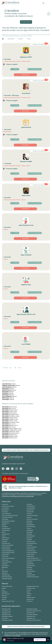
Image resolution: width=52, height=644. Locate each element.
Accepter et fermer (40, 640)
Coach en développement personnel (10, 516)
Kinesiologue (29, 532)
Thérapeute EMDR (31, 575)
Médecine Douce (6, 538)
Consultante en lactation (7, 517)
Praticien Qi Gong (30, 555)
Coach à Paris (5, 618)
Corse (3, 590)
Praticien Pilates (5, 555)
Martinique (4, 596)
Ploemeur (10, 425)
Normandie (4, 598)
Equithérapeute (5, 523)
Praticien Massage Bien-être (8, 551)
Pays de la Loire (30, 599)
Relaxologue (29, 568)
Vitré (9, 427)
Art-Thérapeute (5, 508)
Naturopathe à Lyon (6, 611)
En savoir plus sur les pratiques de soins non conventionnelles (18, 496)
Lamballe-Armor (12, 430)
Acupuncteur (29, 504)
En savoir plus (10, 641)
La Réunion (29, 594)
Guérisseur (29, 529)
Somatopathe (5, 571)
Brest (9, 408)
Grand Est (29, 590)
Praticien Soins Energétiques (8, 558)
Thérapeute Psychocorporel (33, 577)
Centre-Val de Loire (31, 588)
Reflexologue (5, 568)
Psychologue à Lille (31, 613)
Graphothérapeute (6, 529)
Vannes (9, 413)
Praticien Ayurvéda (31, 542)
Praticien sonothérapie (7, 562)
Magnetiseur (29, 534)
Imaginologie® (30, 530)
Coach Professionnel (6, 514)
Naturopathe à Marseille (32, 615)
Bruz (9, 424)
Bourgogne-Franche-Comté (33, 586)
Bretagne (21, 39)
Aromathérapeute (31, 506)
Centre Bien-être (30, 510)
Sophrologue (5, 573)
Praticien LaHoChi (31, 549)
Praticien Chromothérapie (8, 545)
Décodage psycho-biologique (8, 521)
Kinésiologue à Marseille (7, 620)
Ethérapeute (29, 523)
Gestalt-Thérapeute (31, 527)
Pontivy (9, 438)
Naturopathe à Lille (31, 616)
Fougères (10, 419)
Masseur (4, 536)
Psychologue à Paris (6, 609)
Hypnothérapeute (6, 530)
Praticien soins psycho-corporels (34, 560)
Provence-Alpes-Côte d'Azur (8, 601)
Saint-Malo (10, 415)
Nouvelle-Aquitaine (31, 598)
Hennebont (10, 433)
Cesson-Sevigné (12, 429)
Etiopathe (4, 525)
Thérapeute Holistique (7, 577)
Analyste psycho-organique (8, 506)
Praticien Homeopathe (32, 547)
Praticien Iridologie (6, 549)
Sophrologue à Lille (6, 613)
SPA (3, 569)
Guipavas (10, 436)
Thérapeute (29, 573)
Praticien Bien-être (6, 543)
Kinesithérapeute (6, 534)
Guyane (28, 592)
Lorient (9, 412)
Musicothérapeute (31, 536)
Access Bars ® (5, 504)
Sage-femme (29, 569)
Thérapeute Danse (6, 575)
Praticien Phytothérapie (32, 553)
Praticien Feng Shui (6, 547)
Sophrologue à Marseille (32, 609)
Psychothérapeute (31, 566)
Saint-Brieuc (11, 416)
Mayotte (28, 596)
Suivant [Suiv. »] (18, 368)
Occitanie (4, 599)
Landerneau (11, 432)
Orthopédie (29, 540)
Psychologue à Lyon (31, 618)
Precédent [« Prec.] (7, 368)
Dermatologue (5, 519)
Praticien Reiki (5, 556)
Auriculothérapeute (31, 508)
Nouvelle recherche (26, 22)
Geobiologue (5, 527)
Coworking (29, 517)
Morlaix (9, 435)
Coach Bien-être (30, 512)
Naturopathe (11, 39)
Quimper (10, 410)
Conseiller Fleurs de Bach (32, 516)
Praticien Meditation (31, 551)
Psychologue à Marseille (7, 616)
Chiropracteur (5, 512)
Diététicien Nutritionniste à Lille (34, 620)
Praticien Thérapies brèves (32, 558)
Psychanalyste (30, 562)
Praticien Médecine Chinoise (8, 553)
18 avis (30, 55)
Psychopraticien (5, 566)
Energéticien (29, 521)
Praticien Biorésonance (32, 543)
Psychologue (5, 564)
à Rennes (9, 384)
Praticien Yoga (5, 560)
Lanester (10, 418)
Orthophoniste (5, 540)
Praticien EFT (30, 545)
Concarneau (11, 422)
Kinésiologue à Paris (6, 615)
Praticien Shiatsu (30, 556)
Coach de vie (29, 514)
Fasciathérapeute (30, 525)
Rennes (29, 39)
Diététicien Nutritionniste (32, 519)
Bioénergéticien (5, 510)
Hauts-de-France (6, 594)
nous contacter (16, 636)
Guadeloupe (5, 592)
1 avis (30, 91)
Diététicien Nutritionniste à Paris (34, 611)
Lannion (10, 421)
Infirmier (4, 532)
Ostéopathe (4, 542)
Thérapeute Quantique (7, 579)
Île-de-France (30, 601)
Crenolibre (5, 464)
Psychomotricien (30, 564)
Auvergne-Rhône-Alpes (7, 586)
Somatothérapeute (31, 571)
